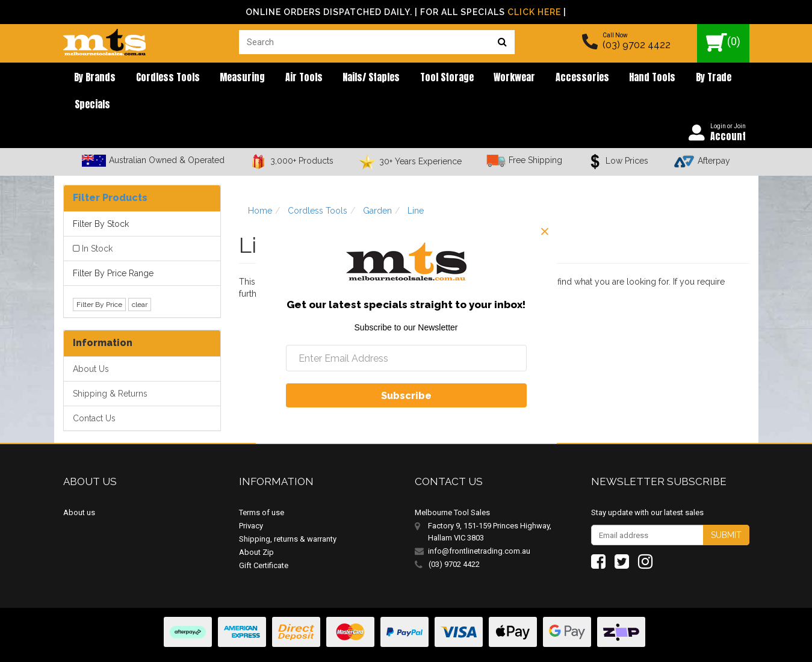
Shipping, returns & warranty (288, 515)
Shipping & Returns (110, 370)
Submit (726, 511)
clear (140, 280)
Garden (377, 187)
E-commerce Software (691, 644)
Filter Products (110, 174)
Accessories (530, 78)
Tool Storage (408, 78)
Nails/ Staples (340, 78)
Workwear (469, 78)
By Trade (647, 78)
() (723, 42)
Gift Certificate (264, 541)
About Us (91, 345)
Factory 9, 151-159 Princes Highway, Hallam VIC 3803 (490, 508)
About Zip (256, 528)
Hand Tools (593, 78)
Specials (696, 78)
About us (79, 488)
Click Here (534, 12)
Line (416, 187)
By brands (91, 78)
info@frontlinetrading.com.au (479, 527)
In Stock (97, 224)
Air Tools (279, 78)
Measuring (225, 78)
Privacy (251, 502)
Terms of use (262, 488)
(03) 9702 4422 (637, 45)
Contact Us (94, 394)
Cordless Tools (157, 78)
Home (260, 187)
